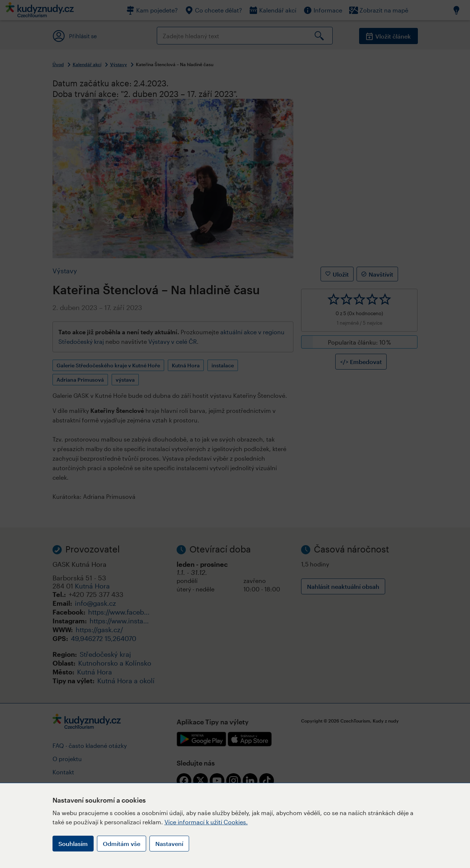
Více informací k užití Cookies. (206, 822)
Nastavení (169, 844)
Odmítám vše (122, 844)
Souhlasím (73, 844)
